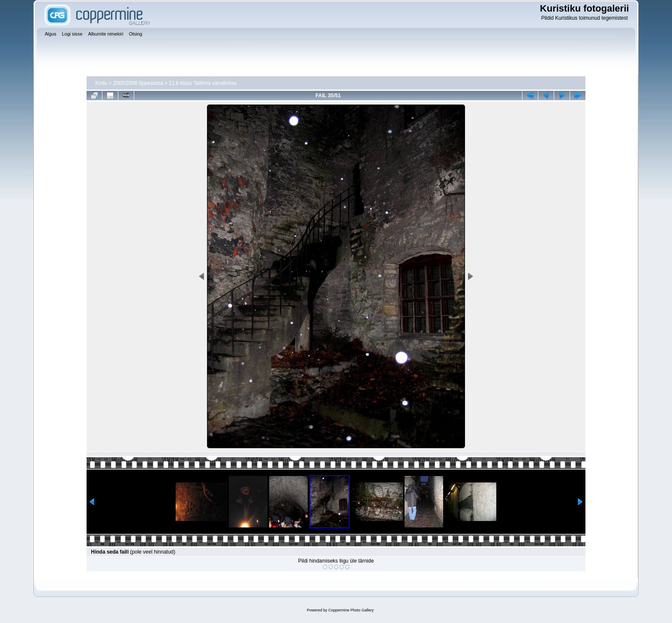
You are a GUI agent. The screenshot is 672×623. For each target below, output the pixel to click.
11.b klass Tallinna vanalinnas (203, 83)
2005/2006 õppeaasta (138, 83)
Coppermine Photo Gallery (351, 610)
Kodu (101, 83)
